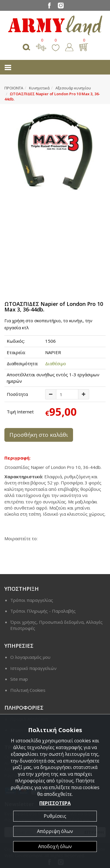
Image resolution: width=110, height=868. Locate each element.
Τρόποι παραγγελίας (32, 600)
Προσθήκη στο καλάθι (39, 435)
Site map (19, 679)
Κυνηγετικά (39, 88)
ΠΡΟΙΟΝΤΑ (14, 88)
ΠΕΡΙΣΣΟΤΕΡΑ (55, 803)
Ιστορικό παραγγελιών (33, 668)
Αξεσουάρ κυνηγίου (73, 88)
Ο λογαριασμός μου (30, 657)
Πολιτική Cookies (28, 690)
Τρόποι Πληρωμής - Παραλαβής (43, 611)
